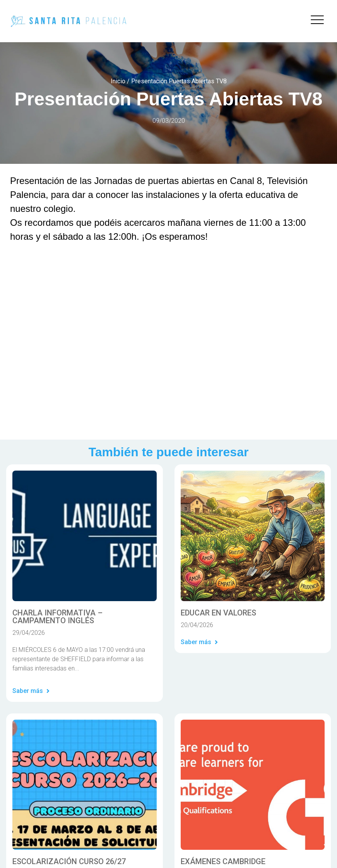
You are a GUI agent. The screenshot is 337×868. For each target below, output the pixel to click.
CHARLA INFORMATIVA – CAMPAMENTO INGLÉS (57, 617)
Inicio (118, 81)
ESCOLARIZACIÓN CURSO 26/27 (69, 861)
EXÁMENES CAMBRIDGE (223, 861)
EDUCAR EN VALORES (218, 613)
